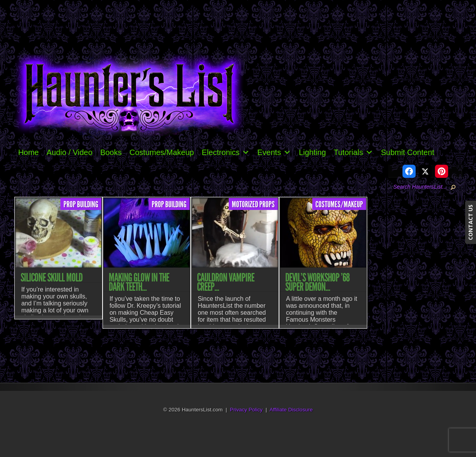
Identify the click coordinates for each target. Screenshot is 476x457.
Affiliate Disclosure (291, 410)
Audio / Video (69, 152)
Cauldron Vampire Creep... (226, 282)
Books (111, 152)
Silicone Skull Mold (51, 278)
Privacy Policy (246, 410)
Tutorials (353, 152)
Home (28, 152)
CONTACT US (470, 222)
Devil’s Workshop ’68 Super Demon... (317, 282)
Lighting (312, 152)
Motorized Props (253, 205)
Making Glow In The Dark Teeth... (139, 282)
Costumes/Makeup (162, 152)
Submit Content (408, 152)
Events (274, 152)
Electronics (226, 152)
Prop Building (81, 205)
